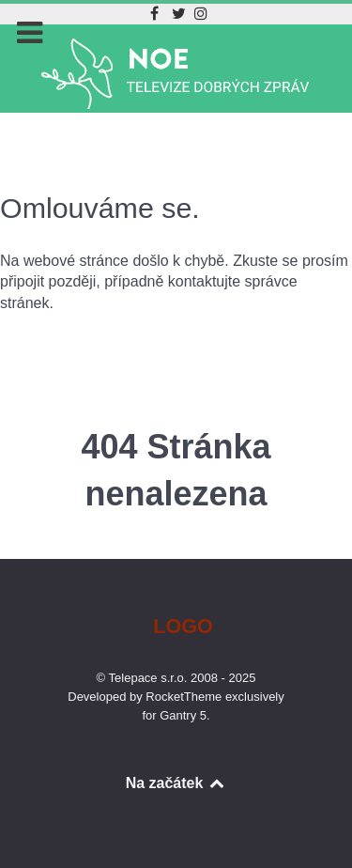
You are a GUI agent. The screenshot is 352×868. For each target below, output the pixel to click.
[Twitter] (182, 14)
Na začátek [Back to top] (176, 783)
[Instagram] (201, 14)
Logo (183, 626)
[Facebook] (156, 14)
